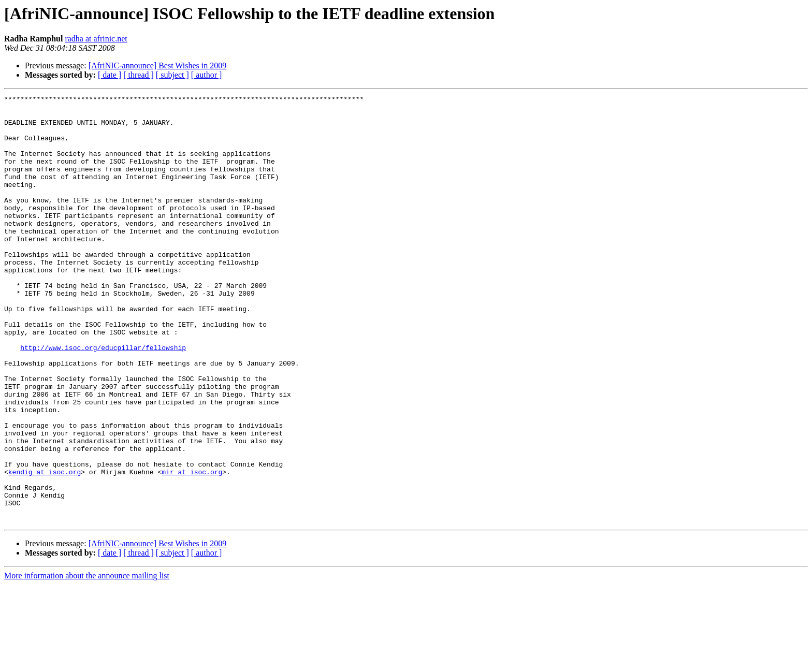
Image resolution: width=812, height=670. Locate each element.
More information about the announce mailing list (87, 661)
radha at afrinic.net (96, 39)
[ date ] (110, 75)
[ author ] (207, 75)
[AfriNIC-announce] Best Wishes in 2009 (158, 65)
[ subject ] (172, 75)
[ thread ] (139, 75)
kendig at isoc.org (45, 548)
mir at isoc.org (192, 548)
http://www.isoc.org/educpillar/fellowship (103, 399)
